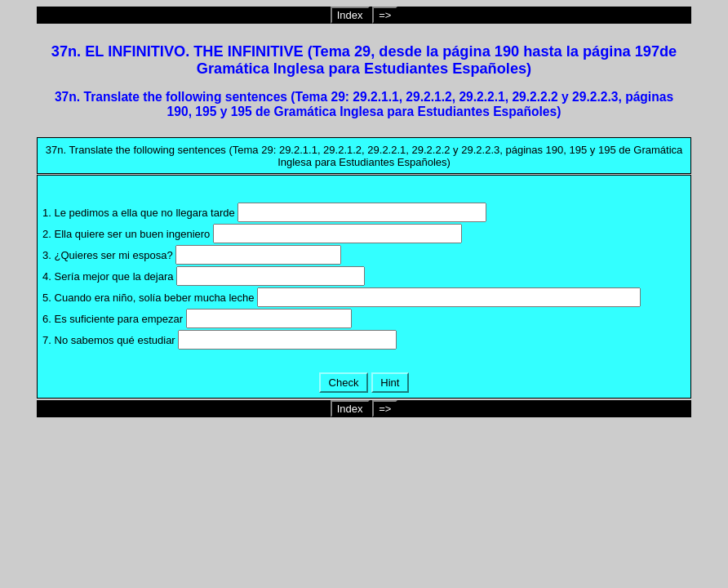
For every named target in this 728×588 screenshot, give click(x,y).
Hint (390, 383)
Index (350, 15)
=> (385, 15)
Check (344, 383)
